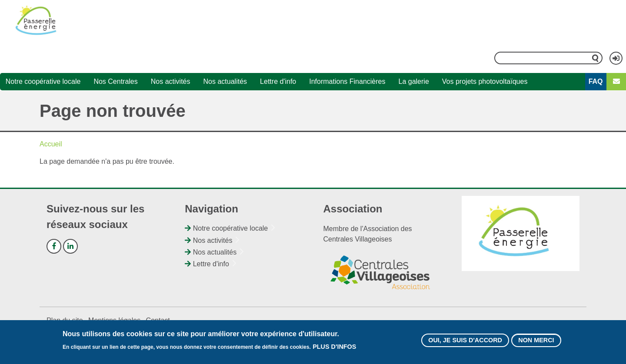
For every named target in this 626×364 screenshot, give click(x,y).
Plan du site (65, 320)
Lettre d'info (278, 81)
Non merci (536, 341)
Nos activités (171, 81)
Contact (158, 320)
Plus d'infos (334, 347)
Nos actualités (225, 81)
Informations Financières (347, 81)
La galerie (414, 81)
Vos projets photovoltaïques (485, 81)
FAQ (596, 81)
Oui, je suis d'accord (465, 341)
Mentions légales (114, 320)
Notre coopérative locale (43, 81)
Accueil (51, 144)
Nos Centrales (115, 81)
